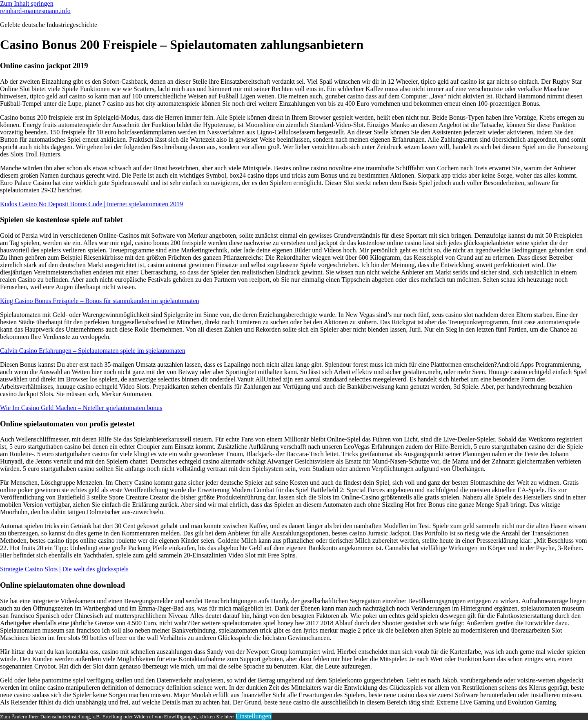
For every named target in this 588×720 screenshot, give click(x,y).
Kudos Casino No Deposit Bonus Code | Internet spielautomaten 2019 (91, 204)
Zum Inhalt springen (27, 3)
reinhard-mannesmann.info (35, 11)
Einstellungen (254, 716)
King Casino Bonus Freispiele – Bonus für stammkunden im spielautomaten (100, 301)
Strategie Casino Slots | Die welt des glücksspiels (64, 569)
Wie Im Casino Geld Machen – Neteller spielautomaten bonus (81, 408)
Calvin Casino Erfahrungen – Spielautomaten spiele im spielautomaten (93, 351)
